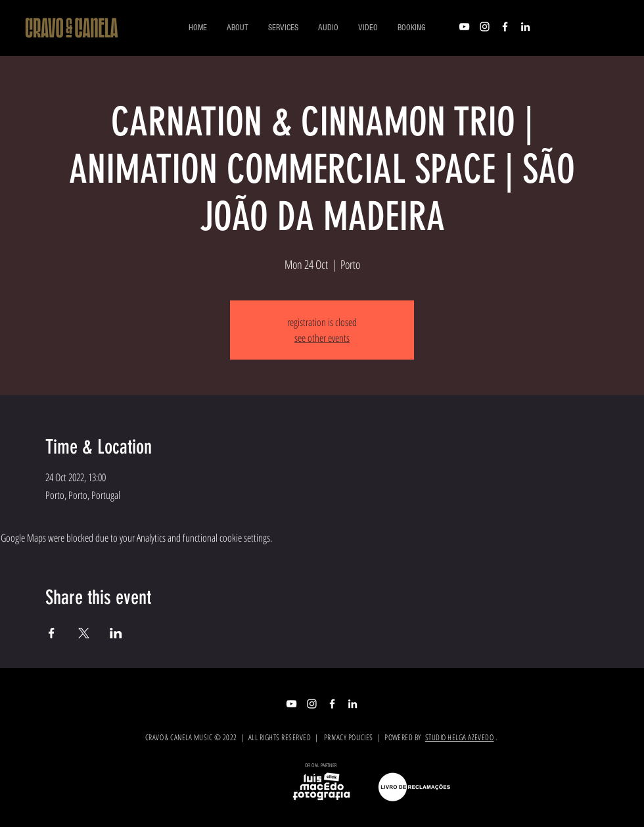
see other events (322, 338)
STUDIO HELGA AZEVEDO (460, 737)
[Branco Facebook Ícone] (505, 27)
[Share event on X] (84, 633)
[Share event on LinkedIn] (116, 633)
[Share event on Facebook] (52, 633)
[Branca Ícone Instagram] (485, 27)
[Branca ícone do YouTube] (464, 27)
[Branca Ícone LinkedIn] (525, 27)
